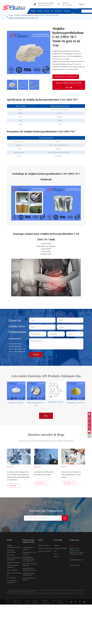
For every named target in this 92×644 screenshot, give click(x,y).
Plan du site (54, 602)
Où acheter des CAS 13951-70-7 (66, 77)
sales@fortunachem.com (45, 5)
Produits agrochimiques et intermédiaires (14, 559)
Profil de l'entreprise (44, 546)
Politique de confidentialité (61, 602)
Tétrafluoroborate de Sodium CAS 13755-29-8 (30, 570)
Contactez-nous (75, 11)
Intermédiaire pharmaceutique (11, 552)
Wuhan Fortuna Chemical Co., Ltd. (18, 602)
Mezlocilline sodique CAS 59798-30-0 (30, 565)
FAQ (55, 552)
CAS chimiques (11, 578)
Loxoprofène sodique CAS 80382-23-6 (28, 575)
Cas (52, 11)
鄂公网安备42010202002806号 (45, 602)
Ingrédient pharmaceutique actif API (14, 547)
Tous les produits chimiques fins (12, 582)
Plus (46, 415)
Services (46, 11)
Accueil (11, 15)
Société (40, 11)
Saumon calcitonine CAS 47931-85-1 (30, 579)
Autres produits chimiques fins (14, 574)
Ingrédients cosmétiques (14, 563)
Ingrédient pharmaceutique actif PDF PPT (69, 85)
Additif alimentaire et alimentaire (13, 567)
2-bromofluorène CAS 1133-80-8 (29, 549)
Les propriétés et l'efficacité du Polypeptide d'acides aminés (44, 473)
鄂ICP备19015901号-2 (36, 602)
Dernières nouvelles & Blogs (46, 434)
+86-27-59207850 (67, 5)
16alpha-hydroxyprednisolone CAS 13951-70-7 (23, 18)
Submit (36, 354)
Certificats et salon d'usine (46, 549)
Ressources (58, 11)
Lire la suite (14, 486)
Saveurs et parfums (12, 571)
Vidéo (55, 554)
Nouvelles (67, 11)
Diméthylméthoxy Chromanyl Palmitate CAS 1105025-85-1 (28, 560)
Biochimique (11, 556)
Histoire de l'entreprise (44, 552)
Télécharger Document (60, 549)
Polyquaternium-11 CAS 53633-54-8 (29, 554)
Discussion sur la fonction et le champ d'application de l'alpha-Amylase (71, 474)
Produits (33, 11)
